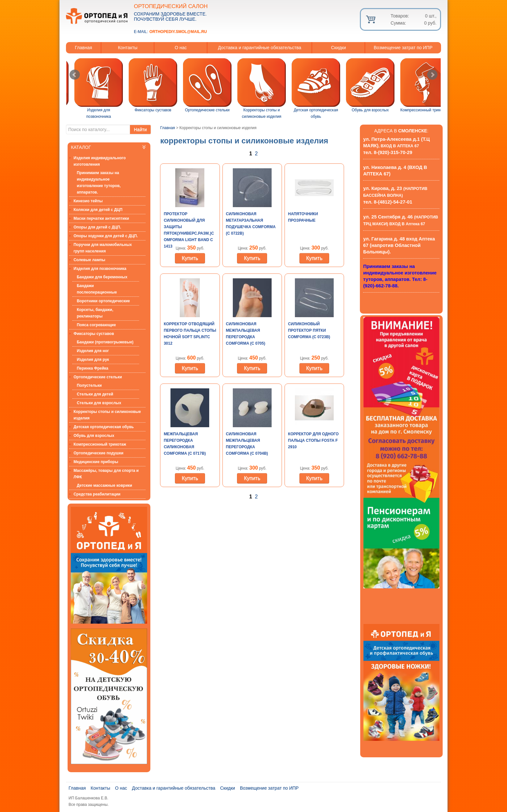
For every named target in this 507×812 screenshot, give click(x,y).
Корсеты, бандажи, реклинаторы (95, 313)
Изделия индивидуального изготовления (99, 161)
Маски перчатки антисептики (101, 218)
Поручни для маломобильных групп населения (102, 248)
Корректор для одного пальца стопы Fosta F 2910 (313, 440)
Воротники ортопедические (103, 301)
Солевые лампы (89, 260)
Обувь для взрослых (94, 436)
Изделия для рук (93, 360)
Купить (190, 258)
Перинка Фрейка (92, 368)
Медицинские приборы (96, 462)
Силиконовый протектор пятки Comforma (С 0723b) (309, 330)
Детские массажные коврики (104, 485)
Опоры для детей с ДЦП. (97, 227)
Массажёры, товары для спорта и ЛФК (106, 474)
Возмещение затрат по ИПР (403, 48)
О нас (181, 48)
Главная (84, 48)
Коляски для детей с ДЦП (98, 210)
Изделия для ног (93, 351)
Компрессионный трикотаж (100, 444)
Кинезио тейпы (88, 201)
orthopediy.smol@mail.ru (178, 32)
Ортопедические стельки (98, 377)
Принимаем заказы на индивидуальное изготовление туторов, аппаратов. (99, 183)
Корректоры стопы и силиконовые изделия (107, 415)
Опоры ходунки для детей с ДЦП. (106, 236)
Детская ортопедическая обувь (103, 427)
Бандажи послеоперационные (97, 289)
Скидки (339, 48)
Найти (140, 129)
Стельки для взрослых (99, 403)
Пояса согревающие (96, 325)
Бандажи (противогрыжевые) (105, 342)
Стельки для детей (95, 394)
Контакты (128, 48)
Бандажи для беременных (102, 277)
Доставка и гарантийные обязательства (260, 48)
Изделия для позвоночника (100, 269)
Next (432, 75)
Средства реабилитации (97, 494)
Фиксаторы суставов (94, 334)
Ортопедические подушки (98, 453)
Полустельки (89, 385)
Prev (75, 75)
